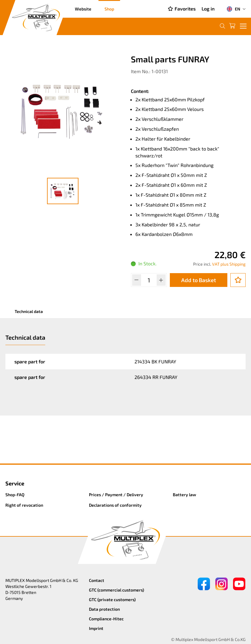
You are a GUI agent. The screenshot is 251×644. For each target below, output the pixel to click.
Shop (109, 9)
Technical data (29, 311)
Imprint (96, 628)
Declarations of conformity (115, 505)
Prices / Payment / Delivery (116, 495)
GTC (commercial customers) (117, 590)
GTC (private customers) (112, 599)
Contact (97, 580)
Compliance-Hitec (106, 619)
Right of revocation (24, 505)
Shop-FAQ (15, 495)
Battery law (185, 495)
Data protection (104, 609)
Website (83, 9)
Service (15, 483)
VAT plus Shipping (229, 264)
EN (233, 9)
